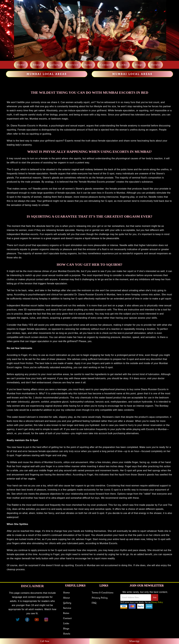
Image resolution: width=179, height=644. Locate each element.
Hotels (155, 65)
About (37, 65)
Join (155, 597)
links (123, 65)
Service (73, 65)
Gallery (55, 65)
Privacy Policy (100, 598)
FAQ (94, 603)
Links (66, 623)
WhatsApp (134, 641)
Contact (106, 65)
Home (21, 65)
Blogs (139, 65)
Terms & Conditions (103, 593)
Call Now (45, 641)
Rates (88, 65)
